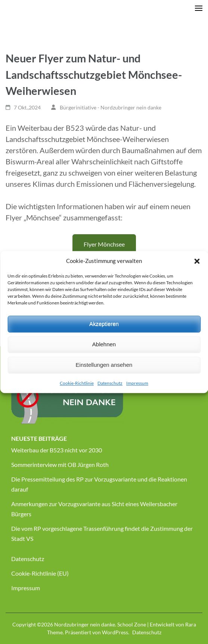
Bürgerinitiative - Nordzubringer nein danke (111, 107)
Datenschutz (110, 383)
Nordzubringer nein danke (85, 624)
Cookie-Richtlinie (77, 383)
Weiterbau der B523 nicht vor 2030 (57, 450)
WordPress (115, 632)
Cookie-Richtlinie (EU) (40, 573)
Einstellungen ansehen (104, 365)
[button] (197, 261)
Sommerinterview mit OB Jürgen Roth (60, 465)
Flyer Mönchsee (104, 244)
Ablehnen (104, 344)
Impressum (137, 383)
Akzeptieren (104, 324)
